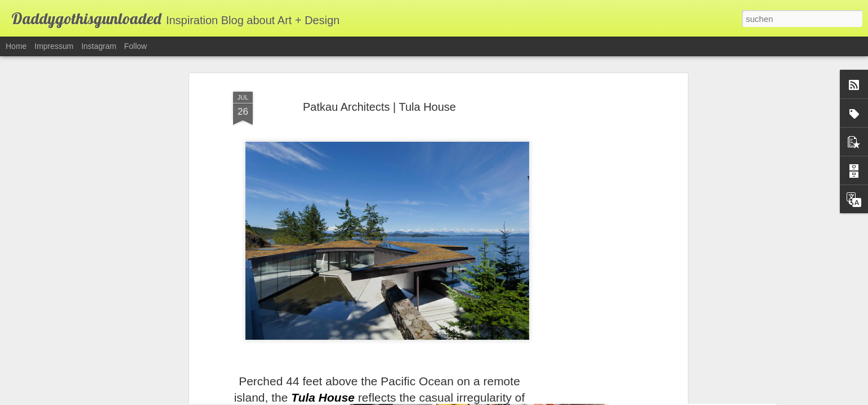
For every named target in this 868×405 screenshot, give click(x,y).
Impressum (54, 46)
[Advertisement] (588, 226)
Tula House (323, 360)
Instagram (99, 46)
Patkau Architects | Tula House (379, 70)
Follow (136, 46)
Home (16, 46)
